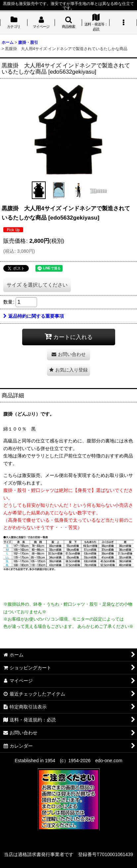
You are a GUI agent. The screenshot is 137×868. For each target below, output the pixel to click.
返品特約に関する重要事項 (34, 316)
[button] (69, 23)
